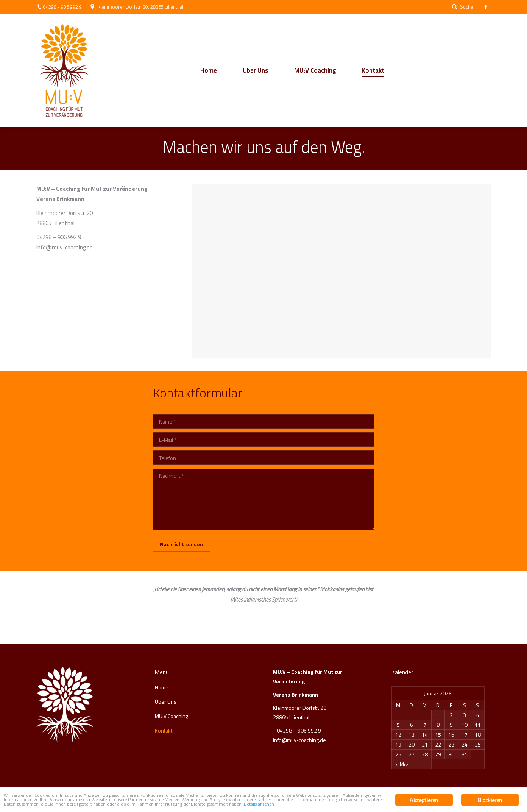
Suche (467, 7)
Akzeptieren (424, 789)
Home (162, 687)
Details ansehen (267, 805)
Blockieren (490, 789)
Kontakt (164, 730)
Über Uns (166, 702)
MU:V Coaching (172, 716)
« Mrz (402, 764)
